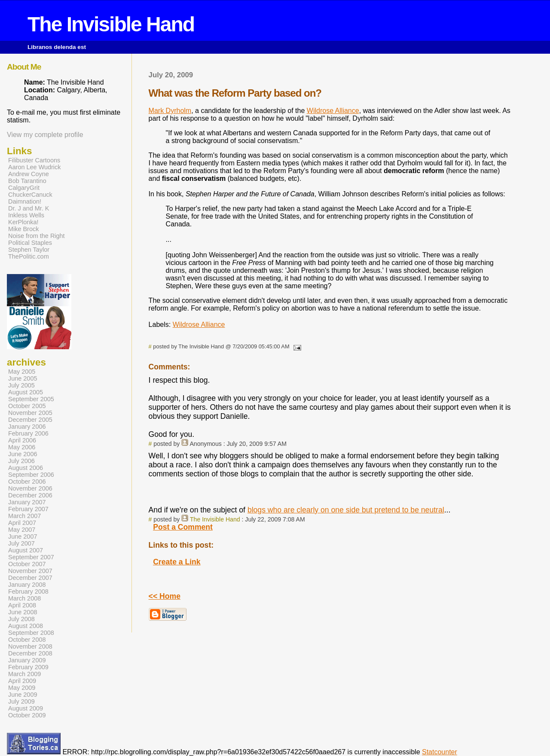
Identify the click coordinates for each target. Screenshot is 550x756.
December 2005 (30, 420)
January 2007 (27, 502)
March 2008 (24, 598)
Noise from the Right (37, 236)
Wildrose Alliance (333, 111)
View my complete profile (45, 135)
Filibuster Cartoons (34, 160)
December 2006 (30, 495)
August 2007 (26, 550)
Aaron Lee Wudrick (35, 167)
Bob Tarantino (27, 181)
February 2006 (28, 433)
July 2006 (21, 461)
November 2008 (30, 646)
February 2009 (28, 667)
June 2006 (23, 454)
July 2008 (21, 619)
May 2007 (22, 530)
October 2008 (27, 640)
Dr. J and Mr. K (29, 208)
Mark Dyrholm (170, 111)
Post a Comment (183, 527)
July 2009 (21, 701)
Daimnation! (25, 201)
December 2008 (30, 653)
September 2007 (31, 557)
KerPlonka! (23, 222)
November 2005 (30, 413)
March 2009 (24, 674)
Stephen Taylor (29, 250)
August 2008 (26, 626)
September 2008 (31, 633)
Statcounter (440, 752)
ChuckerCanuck (30, 195)
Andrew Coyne (29, 174)
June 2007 (23, 537)
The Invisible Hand (111, 24)
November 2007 (30, 571)
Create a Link (177, 562)
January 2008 (27, 585)
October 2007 (27, 564)
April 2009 (22, 681)
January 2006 (27, 427)
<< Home (165, 596)
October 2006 (27, 482)
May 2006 (22, 447)
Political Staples (30, 243)
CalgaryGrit (24, 188)
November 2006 (30, 488)
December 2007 (30, 578)
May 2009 (22, 688)
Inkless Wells (26, 215)
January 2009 (27, 660)
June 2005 (23, 378)
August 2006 (26, 468)
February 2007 (28, 509)
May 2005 (22, 372)
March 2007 (24, 516)
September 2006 (31, 475)
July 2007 (21, 543)
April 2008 (22, 605)
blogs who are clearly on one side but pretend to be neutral (346, 510)
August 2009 (26, 708)
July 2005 (21, 385)
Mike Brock (23, 229)
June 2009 (23, 695)
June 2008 (23, 612)
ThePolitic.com (29, 256)
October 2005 (27, 406)
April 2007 (22, 523)
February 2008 (28, 591)
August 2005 (26, 392)
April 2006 (22, 440)
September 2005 (31, 399)
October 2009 (27, 715)
